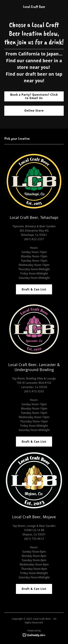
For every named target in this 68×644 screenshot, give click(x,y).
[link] (34, 7)
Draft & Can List (34, 289)
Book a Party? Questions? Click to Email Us (34, 96)
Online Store (34, 111)
